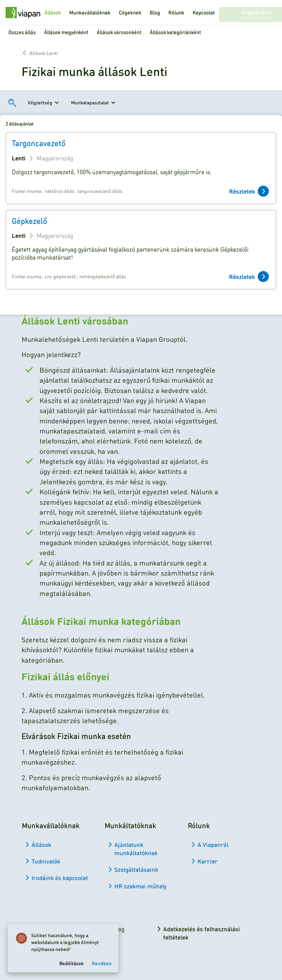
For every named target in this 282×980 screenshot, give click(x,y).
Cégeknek (130, 12)
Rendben (102, 962)
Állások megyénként (66, 32)
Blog (155, 12)
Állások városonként (119, 32)
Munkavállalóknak (90, 12)
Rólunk (176, 12)
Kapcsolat (204, 12)
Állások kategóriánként (175, 32)
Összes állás (22, 32)
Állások (53, 12)
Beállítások (72, 962)
